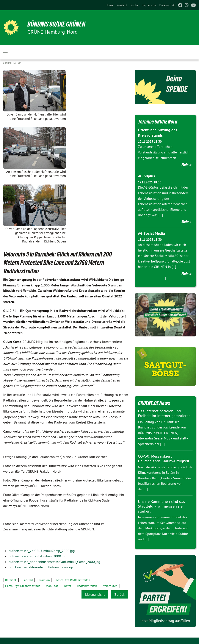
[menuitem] (109, 5)
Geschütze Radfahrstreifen (73, 580)
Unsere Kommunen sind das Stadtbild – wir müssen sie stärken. (161, 506)
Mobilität (52, 586)
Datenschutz (167, 5)
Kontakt (122, 5)
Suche (134, 5)
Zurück (120, 594)
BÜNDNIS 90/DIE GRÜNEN (56, 24)
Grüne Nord (12, 63)
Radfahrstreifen (87, 586)
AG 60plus (147, 176)
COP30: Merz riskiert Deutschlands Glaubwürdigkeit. (164, 459)
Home (109, 5)
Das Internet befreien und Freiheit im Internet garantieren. (165, 413)
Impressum (149, 5)
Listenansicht (95, 594)
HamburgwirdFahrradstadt (23, 586)
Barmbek (11, 580)
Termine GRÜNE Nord (158, 122)
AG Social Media (151, 233)
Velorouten (110, 586)
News (67, 586)
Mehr (185, 164)
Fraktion (44, 580)
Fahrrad (28, 580)
